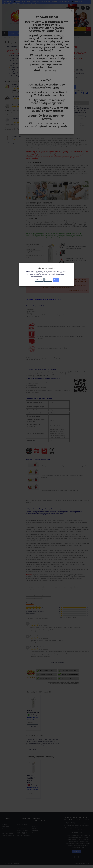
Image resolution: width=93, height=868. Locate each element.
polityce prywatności (37, 276)
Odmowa (48, 280)
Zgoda (56, 280)
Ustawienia (39, 280)
